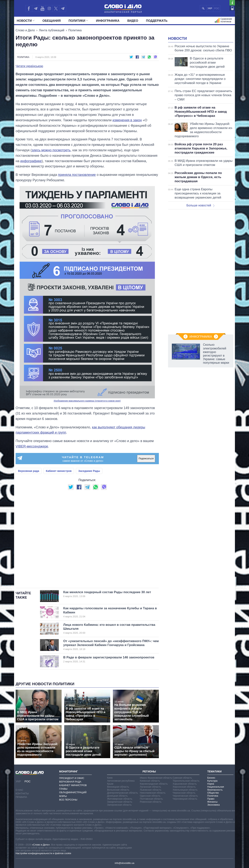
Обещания (52, 21)
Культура (212, 781)
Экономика (214, 805)
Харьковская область (185, 784)
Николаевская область (153, 793)
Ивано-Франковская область (156, 778)
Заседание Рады (89, 471)
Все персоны (68, 800)
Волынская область (118, 790)
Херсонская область (184, 787)
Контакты (22, 793)
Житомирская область (120, 799)
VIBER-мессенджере (32, 446)
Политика (75, 30)
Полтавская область (151, 799)
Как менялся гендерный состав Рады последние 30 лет (107, 594)
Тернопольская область (186, 781)
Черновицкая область (185, 799)
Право (211, 799)
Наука (211, 784)
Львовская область (151, 790)
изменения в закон (127, 120)
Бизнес (211, 778)
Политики (78, 21)
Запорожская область (119, 805)
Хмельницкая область (185, 790)
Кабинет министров (59, 471)
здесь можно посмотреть (51, 150)
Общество (213, 793)
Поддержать (157, 21)
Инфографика (108, 21)
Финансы (212, 802)
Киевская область (150, 781)
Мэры (63, 796)
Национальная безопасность (216, 788)
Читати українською (29, 66)
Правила (21, 797)
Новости (26, 21)
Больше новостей (200, 252)
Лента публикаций (52, 30)
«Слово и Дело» (41, 845)
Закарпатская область (120, 802)
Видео (133, 21)
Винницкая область (118, 787)
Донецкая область (117, 796)
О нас (19, 790)
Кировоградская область (154, 784)
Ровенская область (151, 802)
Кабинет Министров (73, 785)
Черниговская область (185, 796)
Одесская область (150, 796)
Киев (110, 778)
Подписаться (146, 458)
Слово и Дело (25, 30)
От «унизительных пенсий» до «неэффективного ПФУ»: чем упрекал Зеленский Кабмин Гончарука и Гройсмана (111, 645)
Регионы (149, 771)
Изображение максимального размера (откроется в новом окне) (87, 401)
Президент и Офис (72, 778)
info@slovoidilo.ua (124, 863)
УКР (210, 8)
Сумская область (182, 778)
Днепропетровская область (122, 793)
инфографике (31, 161)
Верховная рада (29, 471)
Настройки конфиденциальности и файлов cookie (43, 853)
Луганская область (151, 787)
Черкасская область (184, 793)
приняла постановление (77, 175)
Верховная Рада (70, 782)
